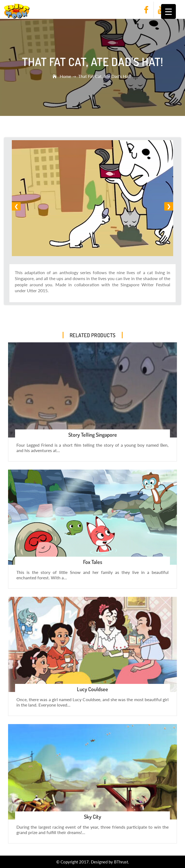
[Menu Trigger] (168, 11)
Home (66, 76)
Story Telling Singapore (93, 435)
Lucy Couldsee (92, 689)
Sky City (92, 817)
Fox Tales (93, 562)
